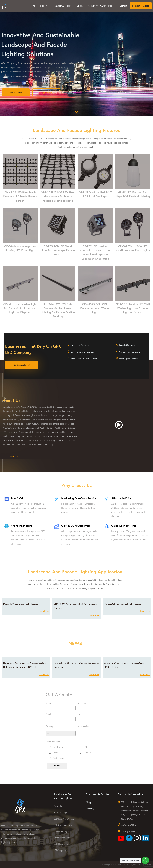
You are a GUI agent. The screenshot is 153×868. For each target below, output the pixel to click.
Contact (123, 6)
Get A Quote (16, 92)
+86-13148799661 (129, 825)
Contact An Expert (22, 365)
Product (45, 6)
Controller (59, 806)
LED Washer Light (62, 838)
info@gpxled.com (129, 831)
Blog (88, 802)
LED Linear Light (61, 831)
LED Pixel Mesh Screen (64, 819)
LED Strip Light (61, 850)
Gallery (80, 6)
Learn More (14, 456)
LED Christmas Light (63, 825)
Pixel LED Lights (61, 812)
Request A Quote (141, 6)
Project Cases (47, 92)
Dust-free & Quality (98, 794)
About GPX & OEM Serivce (101, 6)
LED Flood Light (61, 844)
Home (32, 6)
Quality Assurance (63, 6)
